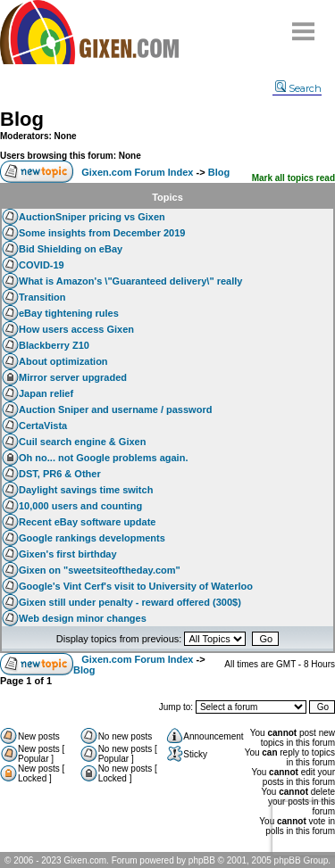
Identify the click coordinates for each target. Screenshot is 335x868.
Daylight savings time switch (86, 490)
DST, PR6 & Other (60, 474)
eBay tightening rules (69, 313)
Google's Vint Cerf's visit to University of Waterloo (136, 586)
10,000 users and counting (80, 506)
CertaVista (43, 426)
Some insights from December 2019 (102, 233)
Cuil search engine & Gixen (82, 442)
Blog (22, 119)
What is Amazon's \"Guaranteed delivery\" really (130, 281)
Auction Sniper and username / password (115, 409)
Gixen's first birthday (68, 554)
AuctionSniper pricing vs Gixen (92, 217)
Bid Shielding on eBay (71, 249)
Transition (42, 297)
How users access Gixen (76, 329)
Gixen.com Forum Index (137, 172)
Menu (304, 25)
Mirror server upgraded (73, 377)
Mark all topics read (293, 178)
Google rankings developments (92, 538)
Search (298, 88)
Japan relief (46, 393)
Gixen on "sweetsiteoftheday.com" (100, 570)
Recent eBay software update (87, 522)
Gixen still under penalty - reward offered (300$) (130, 602)
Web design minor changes (83, 618)
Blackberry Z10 (54, 345)
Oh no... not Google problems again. (103, 458)
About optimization (63, 361)
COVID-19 (42, 265)
